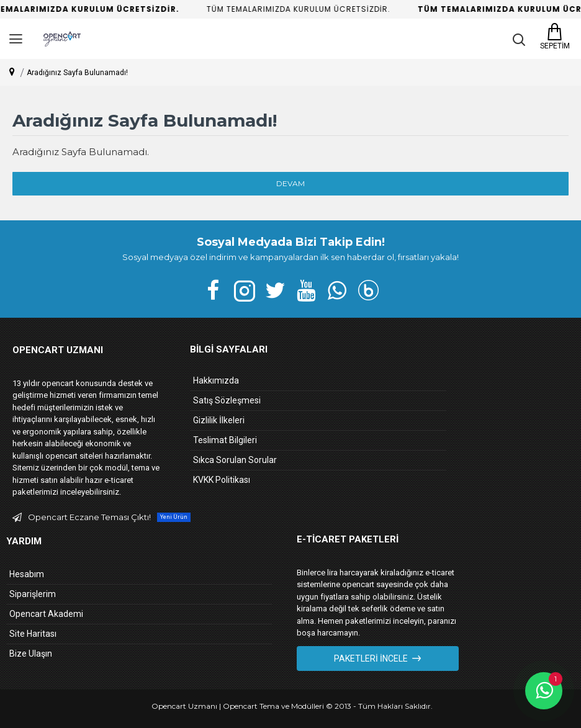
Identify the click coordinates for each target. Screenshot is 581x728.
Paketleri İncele (371, 658)
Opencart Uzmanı (184, 706)
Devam (290, 183)
